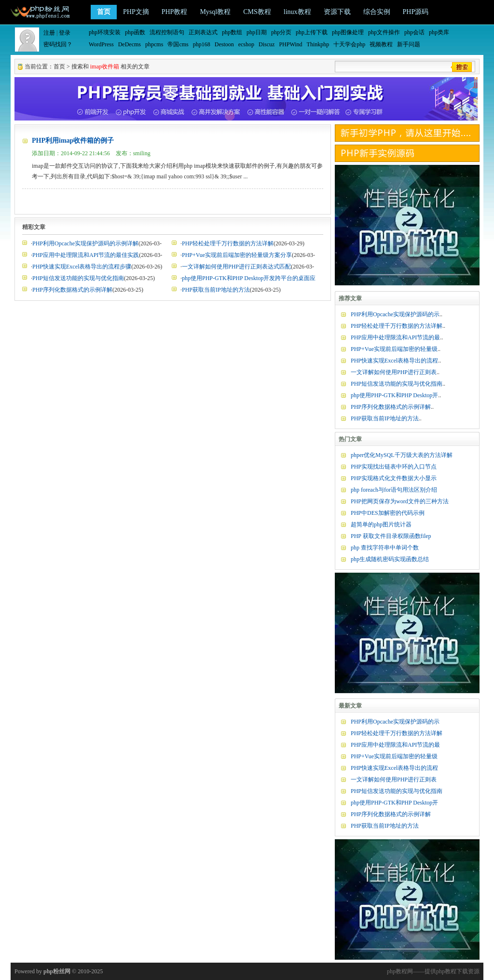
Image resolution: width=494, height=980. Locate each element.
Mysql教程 (215, 12)
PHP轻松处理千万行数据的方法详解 (228, 243)
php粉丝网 (57, 971)
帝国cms (178, 44)
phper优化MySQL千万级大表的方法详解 (402, 455)
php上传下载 (312, 32)
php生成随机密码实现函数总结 (390, 559)
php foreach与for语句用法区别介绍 (394, 490)
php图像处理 (348, 32)
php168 (202, 44)
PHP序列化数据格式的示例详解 (72, 290)
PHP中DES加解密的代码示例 (388, 513)
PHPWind (290, 44)
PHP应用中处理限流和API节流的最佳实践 (86, 255)
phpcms (154, 44)
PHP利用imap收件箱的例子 (73, 141)
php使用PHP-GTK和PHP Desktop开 (394, 395)
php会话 (414, 32)
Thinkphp (318, 44)
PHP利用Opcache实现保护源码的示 (395, 314)
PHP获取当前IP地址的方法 (216, 290)
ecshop (246, 44)
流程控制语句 (167, 32)
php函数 (135, 32)
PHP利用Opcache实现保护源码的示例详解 (85, 243)
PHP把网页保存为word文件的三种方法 (400, 501)
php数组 (232, 32)
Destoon (224, 44)
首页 (104, 12)
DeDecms (130, 44)
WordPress (101, 44)
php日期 (257, 32)
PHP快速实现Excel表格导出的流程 (394, 361)
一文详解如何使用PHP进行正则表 (394, 372)
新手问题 (409, 44)
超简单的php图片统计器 (381, 524)
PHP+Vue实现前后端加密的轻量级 (394, 349)
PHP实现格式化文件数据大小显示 (394, 478)
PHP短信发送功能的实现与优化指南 (78, 278)
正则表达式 (203, 32)
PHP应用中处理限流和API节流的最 (395, 337)
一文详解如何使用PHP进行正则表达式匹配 (236, 267)
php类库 (439, 32)
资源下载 (337, 12)
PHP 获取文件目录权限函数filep (391, 536)
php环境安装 (105, 32)
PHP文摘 (136, 12)
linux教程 (297, 12)
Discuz (267, 44)
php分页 (281, 32)
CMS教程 (257, 12)
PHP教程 (175, 12)
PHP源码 (416, 12)
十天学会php (349, 44)
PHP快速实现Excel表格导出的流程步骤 (82, 267)
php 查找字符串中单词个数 (385, 548)
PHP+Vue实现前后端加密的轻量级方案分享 (237, 255)
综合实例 (377, 12)
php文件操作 (384, 32)
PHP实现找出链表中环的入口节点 (394, 467)
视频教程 (381, 44)
